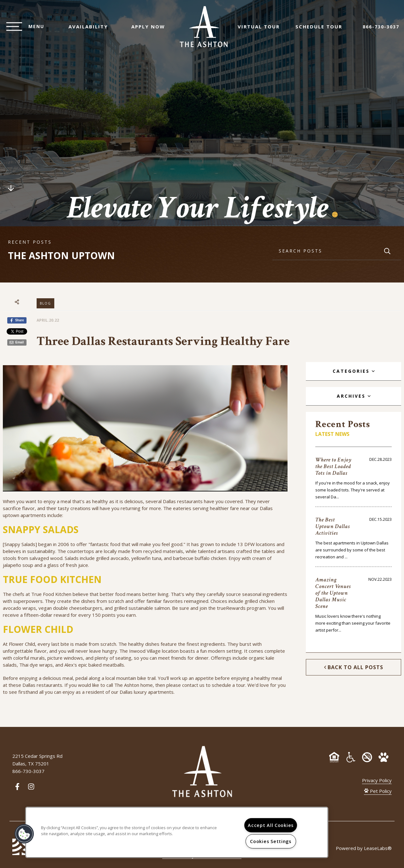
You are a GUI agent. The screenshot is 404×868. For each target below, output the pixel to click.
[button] (24, 834)
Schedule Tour (322, 30)
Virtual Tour (262, 30)
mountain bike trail (136, 678)
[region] (177, 832)
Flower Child (22, 644)
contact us (193, 685)
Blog (45, 303)
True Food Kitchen (51, 594)
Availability (85, 30)
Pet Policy (378, 791)
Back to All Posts (354, 667)
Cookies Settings (271, 841)
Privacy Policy (377, 780)
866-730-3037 (381, 30)
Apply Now (145, 30)
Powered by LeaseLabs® (364, 848)
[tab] (353, 371)
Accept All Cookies (271, 825)
